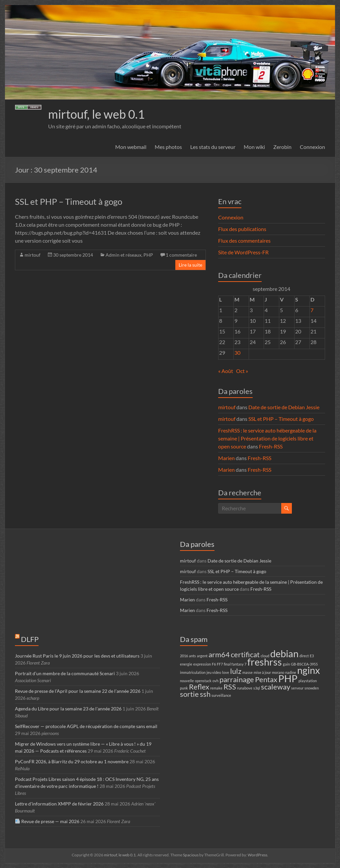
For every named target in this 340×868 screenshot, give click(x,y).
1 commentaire (181, 255)
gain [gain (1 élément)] (286, 664)
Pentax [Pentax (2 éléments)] (266, 679)
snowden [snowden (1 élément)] (312, 688)
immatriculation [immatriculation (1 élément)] (193, 672)
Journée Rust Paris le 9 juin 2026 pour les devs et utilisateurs (77, 656)
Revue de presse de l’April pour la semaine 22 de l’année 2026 (78, 691)
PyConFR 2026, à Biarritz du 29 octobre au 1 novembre (72, 761)
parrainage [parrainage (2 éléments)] (237, 679)
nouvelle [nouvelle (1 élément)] (187, 681)
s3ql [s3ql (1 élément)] (257, 688)
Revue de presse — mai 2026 (47, 821)
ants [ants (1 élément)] (192, 656)
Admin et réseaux (124, 255)
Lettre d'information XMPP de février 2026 (59, 804)
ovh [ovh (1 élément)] (215, 681)
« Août (226, 371)
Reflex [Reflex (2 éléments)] (199, 687)
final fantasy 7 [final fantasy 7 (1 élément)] (235, 664)
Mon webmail (131, 147)
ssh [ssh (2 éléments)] (205, 694)
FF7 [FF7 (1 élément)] (220, 664)
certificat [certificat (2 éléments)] (245, 654)
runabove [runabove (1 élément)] (245, 688)
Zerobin (282, 147)
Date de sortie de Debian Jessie (284, 407)
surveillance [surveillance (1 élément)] (221, 695)
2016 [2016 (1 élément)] (184, 656)
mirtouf (33, 255)
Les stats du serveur (213, 147)
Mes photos (168, 147)
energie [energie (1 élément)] (186, 664)
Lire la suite (190, 265)
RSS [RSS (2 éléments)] (230, 687)
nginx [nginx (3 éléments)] (309, 670)
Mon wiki (254, 147)
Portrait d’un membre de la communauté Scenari (65, 673)
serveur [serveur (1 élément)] (297, 688)
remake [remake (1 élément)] (216, 688)
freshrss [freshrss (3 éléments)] (265, 662)
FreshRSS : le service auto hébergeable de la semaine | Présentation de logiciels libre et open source (267, 438)
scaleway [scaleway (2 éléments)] (276, 687)
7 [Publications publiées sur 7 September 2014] (312, 310)
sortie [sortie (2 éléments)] (189, 694)
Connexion (312, 147)
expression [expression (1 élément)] (202, 664)
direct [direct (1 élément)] (304, 656)
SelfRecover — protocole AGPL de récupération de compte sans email (86, 726)
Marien (226, 458)
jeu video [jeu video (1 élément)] (214, 672)
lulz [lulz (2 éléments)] (236, 671)
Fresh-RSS (271, 446)
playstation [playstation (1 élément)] (308, 681)
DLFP (30, 639)
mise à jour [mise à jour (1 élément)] (262, 672)
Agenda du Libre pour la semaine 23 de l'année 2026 (68, 709)
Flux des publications (242, 229)
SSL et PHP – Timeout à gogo (69, 201)
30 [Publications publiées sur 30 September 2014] (237, 353)
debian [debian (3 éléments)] (284, 653)
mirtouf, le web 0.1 (96, 114)
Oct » (242, 371)
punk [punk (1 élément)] (184, 688)
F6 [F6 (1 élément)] (214, 664)
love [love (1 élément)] (226, 672)
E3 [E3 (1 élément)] (312, 656)
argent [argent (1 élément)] (202, 656)
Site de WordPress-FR (243, 252)
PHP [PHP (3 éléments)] (288, 678)
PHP (148, 255)
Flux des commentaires (244, 241)
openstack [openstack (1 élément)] (203, 681)
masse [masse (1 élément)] (248, 672)
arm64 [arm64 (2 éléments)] (219, 654)
